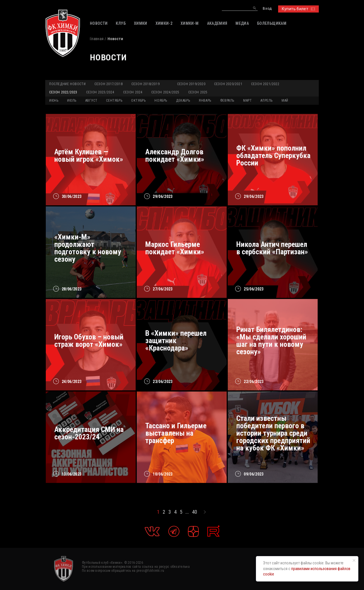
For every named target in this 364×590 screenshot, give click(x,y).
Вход (267, 9)
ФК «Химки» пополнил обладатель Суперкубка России (273, 155)
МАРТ (247, 101)
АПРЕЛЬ (267, 101)
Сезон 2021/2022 (265, 84)
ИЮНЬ (54, 101)
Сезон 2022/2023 (63, 92)
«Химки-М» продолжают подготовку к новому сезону (88, 248)
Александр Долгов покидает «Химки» (175, 155)
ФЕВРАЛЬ (227, 101)
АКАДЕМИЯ (217, 23)
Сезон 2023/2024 (100, 92)
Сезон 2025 (198, 92)
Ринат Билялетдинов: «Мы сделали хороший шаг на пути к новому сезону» (271, 341)
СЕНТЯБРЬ (114, 101)
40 (195, 512)
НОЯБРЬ (161, 101)
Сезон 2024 (133, 92)
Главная (97, 39)
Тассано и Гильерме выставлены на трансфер (176, 433)
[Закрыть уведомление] (354, 560)
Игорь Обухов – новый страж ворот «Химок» (89, 341)
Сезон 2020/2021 (228, 84)
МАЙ (285, 101)
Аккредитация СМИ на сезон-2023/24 (89, 433)
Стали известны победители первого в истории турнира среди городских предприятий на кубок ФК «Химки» (273, 433)
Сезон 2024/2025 (165, 92)
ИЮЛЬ (72, 101)
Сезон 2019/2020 (191, 84)
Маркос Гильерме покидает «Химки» (175, 248)
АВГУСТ (91, 101)
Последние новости (67, 84)
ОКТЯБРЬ (138, 101)
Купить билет (298, 9)
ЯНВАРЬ (205, 101)
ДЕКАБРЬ (183, 101)
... (187, 512)
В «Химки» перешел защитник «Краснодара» (176, 341)
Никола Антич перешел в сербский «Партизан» (272, 248)
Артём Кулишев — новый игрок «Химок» (89, 155)
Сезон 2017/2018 (108, 84)
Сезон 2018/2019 (145, 84)
